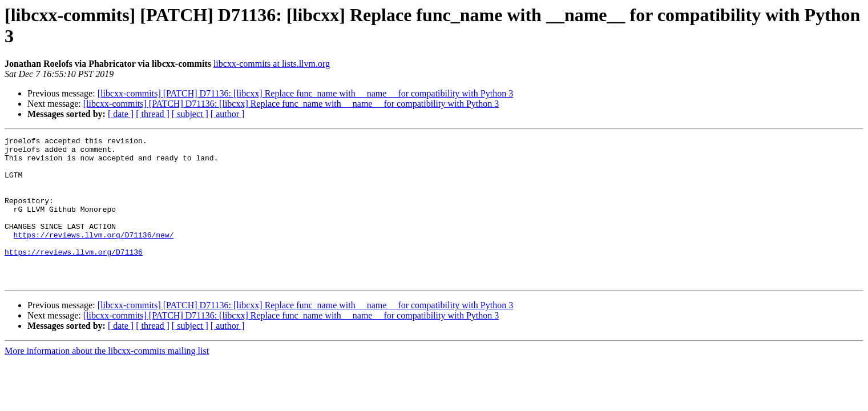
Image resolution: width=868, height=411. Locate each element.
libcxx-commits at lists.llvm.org (272, 64)
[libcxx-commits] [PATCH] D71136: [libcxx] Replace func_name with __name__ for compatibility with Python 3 (305, 93)
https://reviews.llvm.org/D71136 (74, 276)
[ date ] (121, 114)
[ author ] (228, 114)
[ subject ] (190, 114)
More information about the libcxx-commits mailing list (107, 380)
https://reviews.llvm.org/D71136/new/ (94, 255)
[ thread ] (153, 114)
